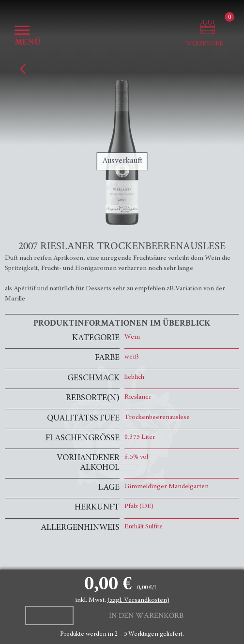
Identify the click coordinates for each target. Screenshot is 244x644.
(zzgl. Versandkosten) (138, 600)
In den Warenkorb (146, 615)
